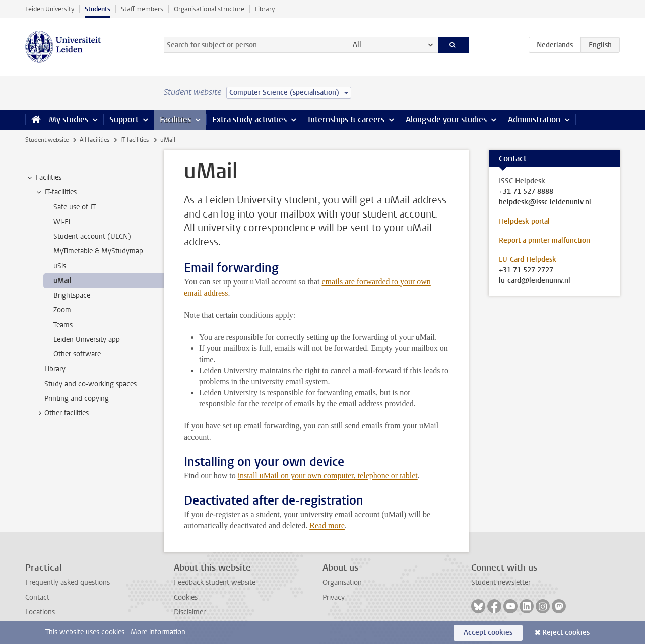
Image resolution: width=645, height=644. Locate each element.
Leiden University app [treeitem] (87, 340)
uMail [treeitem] (62, 281)
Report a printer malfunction (544, 240)
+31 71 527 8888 (526, 192)
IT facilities (135, 140)
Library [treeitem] (55, 369)
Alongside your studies (446, 120)
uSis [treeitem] (60, 266)
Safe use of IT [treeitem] (75, 207)
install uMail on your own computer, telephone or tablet (328, 476)
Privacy (334, 597)
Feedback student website (215, 582)
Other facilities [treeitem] (62, 413)
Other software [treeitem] (77, 354)
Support (124, 120)
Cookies (186, 597)
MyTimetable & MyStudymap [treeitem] (98, 251)
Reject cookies (566, 633)
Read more (327, 525)
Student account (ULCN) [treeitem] (92, 236)
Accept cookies (488, 633)
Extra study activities (249, 120)
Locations (40, 612)
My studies (69, 120)
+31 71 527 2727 (526, 270)
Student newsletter (501, 582)
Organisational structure (209, 9)
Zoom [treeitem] (62, 310)
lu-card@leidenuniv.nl (535, 281)
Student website (47, 140)
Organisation (342, 582)
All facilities (94, 140)
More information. (159, 632)
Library (265, 9)
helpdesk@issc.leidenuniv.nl (545, 202)
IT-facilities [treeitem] (56, 192)
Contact (37, 597)
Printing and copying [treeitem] (77, 399)
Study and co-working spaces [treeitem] (90, 384)
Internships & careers (346, 120)
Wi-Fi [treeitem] (62, 222)
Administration (534, 120)
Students (98, 9)
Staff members (142, 9)
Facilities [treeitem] (44, 178)
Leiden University (50, 9)
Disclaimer (190, 612)
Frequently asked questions (68, 582)
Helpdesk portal (524, 221)
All (357, 45)
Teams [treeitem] (63, 325)
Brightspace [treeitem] (72, 295)
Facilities (175, 120)
